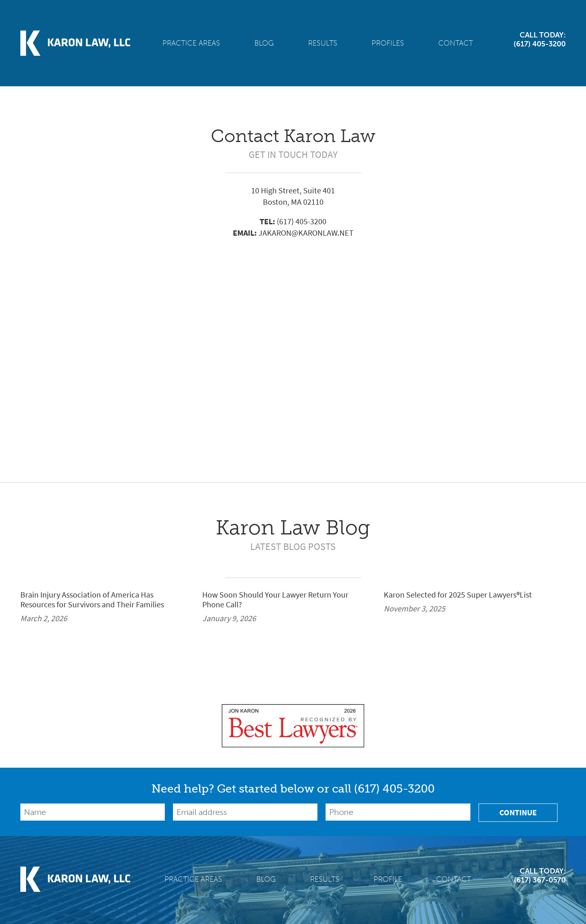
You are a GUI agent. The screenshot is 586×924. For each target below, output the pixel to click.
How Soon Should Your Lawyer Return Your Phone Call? (275, 600)
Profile (388, 879)
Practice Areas (191, 43)
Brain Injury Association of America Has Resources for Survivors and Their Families (92, 600)
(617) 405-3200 (302, 222)
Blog (264, 43)
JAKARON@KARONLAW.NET (306, 233)
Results (323, 43)
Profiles (388, 43)
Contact (456, 43)
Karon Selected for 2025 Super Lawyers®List (458, 595)
